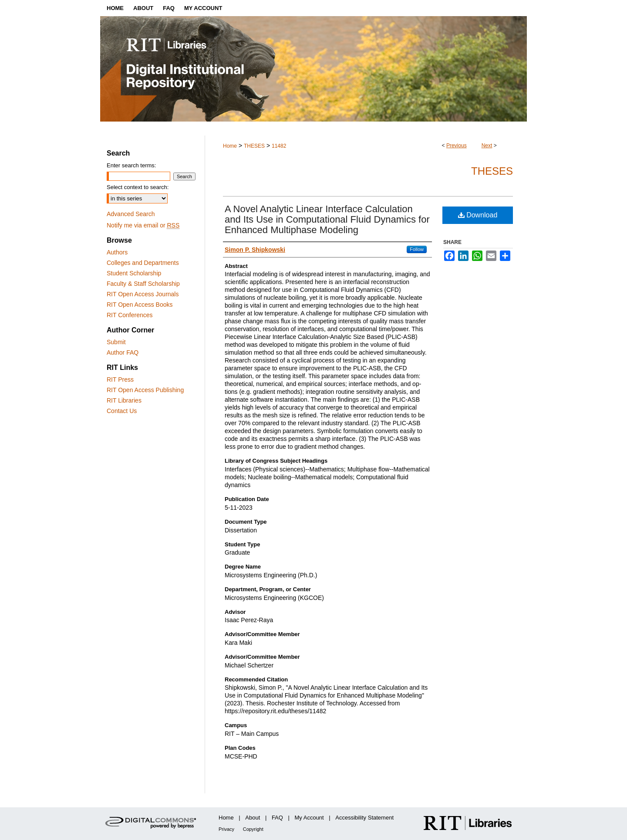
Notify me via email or (143, 225)
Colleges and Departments (143, 263)
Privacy (226, 829)
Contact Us (122, 411)
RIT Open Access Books (140, 305)
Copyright (253, 829)
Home (230, 146)
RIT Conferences (130, 315)
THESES (254, 146)
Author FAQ (123, 352)
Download (478, 215)
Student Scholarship (134, 273)
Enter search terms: (131, 165)
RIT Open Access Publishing (145, 390)
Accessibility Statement (364, 818)
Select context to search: (138, 187)
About (253, 818)
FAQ (277, 818)
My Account (309, 818)
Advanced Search (131, 214)
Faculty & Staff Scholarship (143, 284)
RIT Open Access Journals (143, 294)
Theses (492, 171)
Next (487, 146)
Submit (116, 342)
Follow (417, 249)
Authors (117, 252)
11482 (279, 146)
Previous (457, 146)
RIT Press (120, 379)
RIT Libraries (124, 400)
